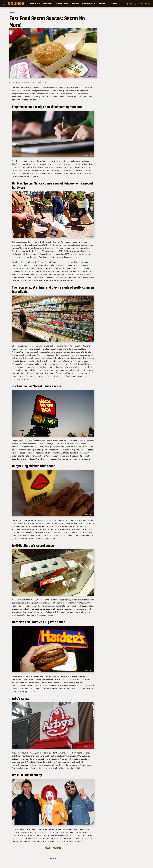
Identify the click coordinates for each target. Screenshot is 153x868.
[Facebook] (128, 4)
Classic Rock (34, 4)
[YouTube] (131, 4)
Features (113, 4)
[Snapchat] (146, 4)
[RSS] (149, 4)
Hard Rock (48, 4)
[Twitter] (139, 4)
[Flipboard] (142, 4)
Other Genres (62, 4)
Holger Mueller (17, 82)
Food (12, 13)
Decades (75, 4)
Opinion (102, 4)
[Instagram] (135, 4)
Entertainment (89, 4)
